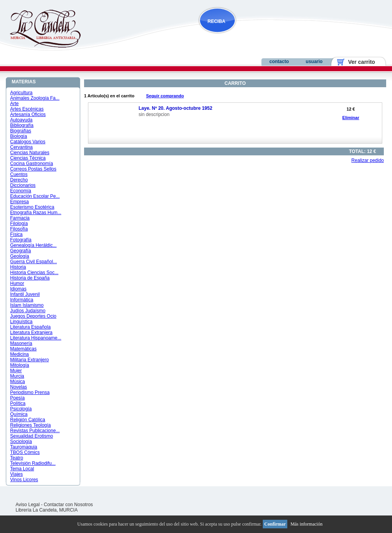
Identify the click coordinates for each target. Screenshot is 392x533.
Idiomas (18, 289)
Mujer (16, 371)
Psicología (21, 409)
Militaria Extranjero (29, 360)
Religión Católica (28, 420)
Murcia (17, 376)
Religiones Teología (31, 425)
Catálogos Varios (28, 142)
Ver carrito (359, 62)
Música (18, 382)
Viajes (16, 474)
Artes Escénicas (27, 109)
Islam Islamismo (27, 305)
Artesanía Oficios (28, 114)
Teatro (17, 458)
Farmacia (20, 218)
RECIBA (216, 21)
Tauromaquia (24, 447)
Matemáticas (23, 349)
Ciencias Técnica (28, 158)
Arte (14, 104)
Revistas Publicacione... (35, 431)
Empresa (19, 202)
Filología (19, 223)
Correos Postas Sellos (33, 169)
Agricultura (21, 93)
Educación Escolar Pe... (35, 196)
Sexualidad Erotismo (32, 436)
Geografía (20, 251)
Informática (22, 300)
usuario (314, 62)
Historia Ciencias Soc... (34, 273)
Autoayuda (21, 120)
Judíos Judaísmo (28, 311)
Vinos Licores (24, 480)
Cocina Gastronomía (32, 164)
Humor (17, 283)
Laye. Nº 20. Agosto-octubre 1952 (175, 108)
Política (18, 403)
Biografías (21, 131)
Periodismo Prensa (30, 392)
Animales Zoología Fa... (35, 98)
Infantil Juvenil (25, 294)
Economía (21, 191)
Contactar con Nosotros (69, 505)
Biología (18, 136)
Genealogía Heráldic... (33, 245)
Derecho (19, 180)
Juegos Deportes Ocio (33, 316)
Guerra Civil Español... (33, 262)
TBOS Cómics (25, 452)
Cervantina (21, 147)
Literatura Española (30, 327)
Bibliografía (22, 125)
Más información (306, 524)
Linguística (21, 322)
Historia (18, 267)
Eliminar (351, 118)
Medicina (19, 354)
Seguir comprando (165, 96)
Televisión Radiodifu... (33, 463)
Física (16, 234)
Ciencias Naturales (30, 153)
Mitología (20, 365)
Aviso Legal (28, 505)
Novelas (18, 387)
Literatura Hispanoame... (36, 338)
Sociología (21, 442)
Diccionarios (23, 185)
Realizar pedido (368, 160)
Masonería (21, 343)
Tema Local (22, 469)
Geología (20, 256)
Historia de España (30, 278)
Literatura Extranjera (31, 332)
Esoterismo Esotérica (32, 207)
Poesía (17, 398)
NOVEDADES (257, 36)
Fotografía (21, 240)
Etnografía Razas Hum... (36, 213)
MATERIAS (24, 82)
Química (19, 414)
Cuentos (19, 174)
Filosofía (19, 229)
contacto (279, 62)
